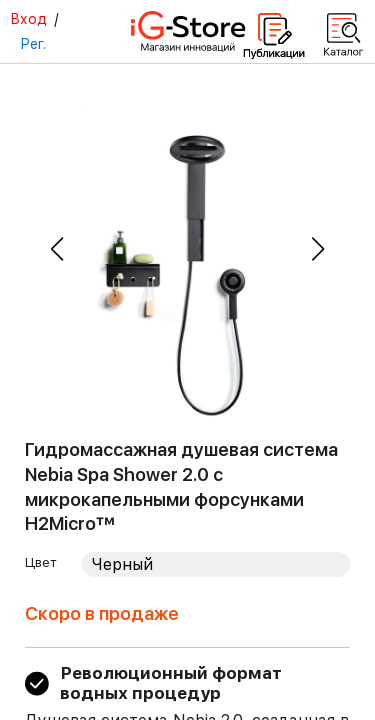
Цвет (41, 562)
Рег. (33, 44)
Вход (28, 19)
